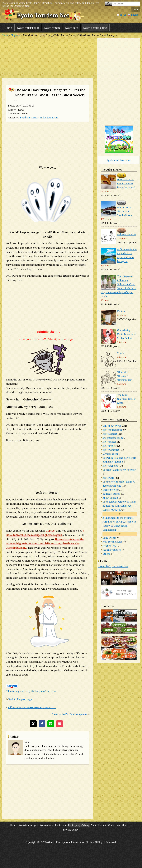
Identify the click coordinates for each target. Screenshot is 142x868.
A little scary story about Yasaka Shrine (125, 211)
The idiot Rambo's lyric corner (119, 470)
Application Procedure (119, 160)
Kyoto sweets (109, 446)
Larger (136, 9)
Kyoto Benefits (110, 466)
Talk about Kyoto (49, 118)
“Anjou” (121, 353)
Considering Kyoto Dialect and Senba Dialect (127, 334)
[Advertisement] (47, 57)
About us (126, 825)
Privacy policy (71, 830)
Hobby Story (109, 546)
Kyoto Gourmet (111, 450)
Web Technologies (112, 542)
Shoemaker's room (113, 438)
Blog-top (15, 35)
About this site (99, 825)
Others (106, 554)
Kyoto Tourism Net (43, 15)
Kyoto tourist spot (28, 28)
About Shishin (110, 498)
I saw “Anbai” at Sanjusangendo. (70, 714)
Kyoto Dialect (110, 434)
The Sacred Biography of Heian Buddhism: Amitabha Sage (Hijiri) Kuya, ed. (119, 506)
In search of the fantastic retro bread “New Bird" (127, 184)
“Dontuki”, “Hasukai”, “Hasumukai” (124, 376)
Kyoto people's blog (95, 28)
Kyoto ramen (52, 28)
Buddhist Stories (29, 118)
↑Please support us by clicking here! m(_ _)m (31, 691)
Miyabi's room (110, 454)
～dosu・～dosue (126, 234)
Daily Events (109, 538)
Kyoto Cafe (108, 478)
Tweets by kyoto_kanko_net (113, 566)
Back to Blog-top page (20, 699)
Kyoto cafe (72, 28)
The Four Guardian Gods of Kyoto (127, 399)
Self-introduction (112, 550)
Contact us (114, 825)
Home (8, 28)
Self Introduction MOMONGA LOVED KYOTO (32, 707)
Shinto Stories (110, 490)
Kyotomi (122, 311)
